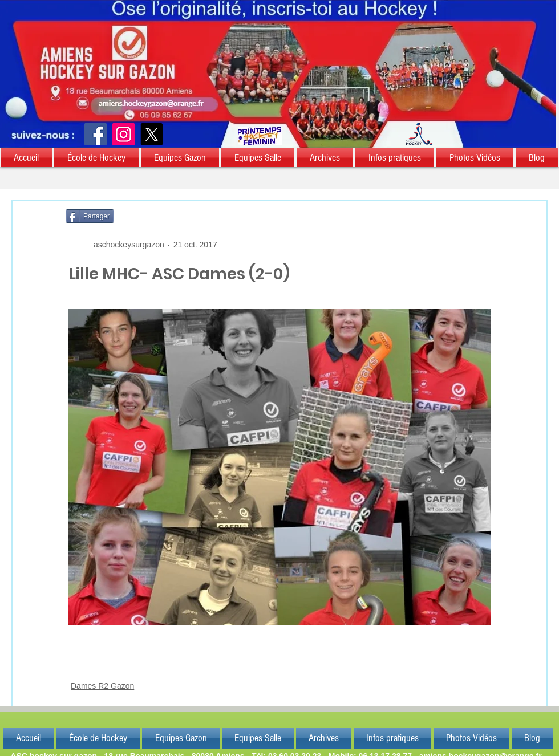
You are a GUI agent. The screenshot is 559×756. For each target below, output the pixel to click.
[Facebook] (96, 134)
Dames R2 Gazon (102, 686)
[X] (151, 134)
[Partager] (90, 216)
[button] (27, 158)
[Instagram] (123, 134)
